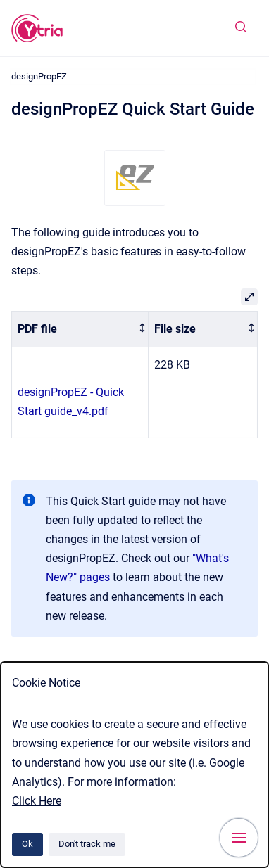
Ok (27, 844)
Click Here (37, 801)
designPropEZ (39, 76)
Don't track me (87, 844)
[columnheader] (80, 330)
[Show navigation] (239, 838)
